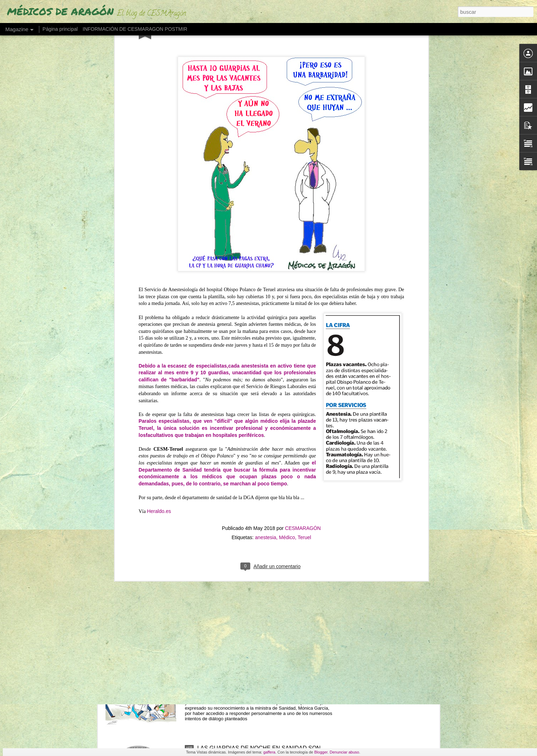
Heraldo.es (159, 325)
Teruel (304, 352)
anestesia (265, 352)
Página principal (60, 29)
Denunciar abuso (344, 752)
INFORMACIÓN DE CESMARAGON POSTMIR (135, 29)
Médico (287, 352)
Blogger (321, 752)
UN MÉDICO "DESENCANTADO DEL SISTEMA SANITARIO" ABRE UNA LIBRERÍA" (258, 591)
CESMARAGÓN (303, 342)
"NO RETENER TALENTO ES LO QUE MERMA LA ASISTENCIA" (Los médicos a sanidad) (262, 671)
